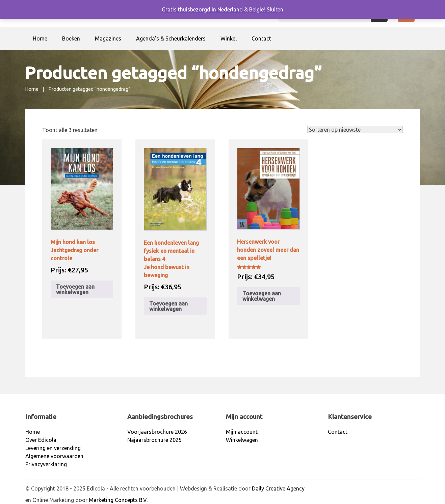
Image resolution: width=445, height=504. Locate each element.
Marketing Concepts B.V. (118, 500)
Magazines (108, 38)
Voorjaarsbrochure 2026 (157, 432)
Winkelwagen (242, 440)
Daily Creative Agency (278, 488)
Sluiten (275, 9)
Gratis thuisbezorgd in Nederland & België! (214, 9)
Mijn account (242, 432)
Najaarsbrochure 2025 (154, 440)
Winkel (229, 38)
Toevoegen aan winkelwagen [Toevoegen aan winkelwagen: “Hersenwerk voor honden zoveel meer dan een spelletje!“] (262, 296)
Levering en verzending (53, 448)
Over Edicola (41, 440)
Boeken (71, 38)
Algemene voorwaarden (54, 456)
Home (40, 38)
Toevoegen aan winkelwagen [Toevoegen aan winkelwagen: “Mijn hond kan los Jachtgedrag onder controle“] (75, 289)
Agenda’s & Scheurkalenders (171, 38)
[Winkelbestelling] (355, 130)
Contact (261, 38)
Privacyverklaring (46, 464)
